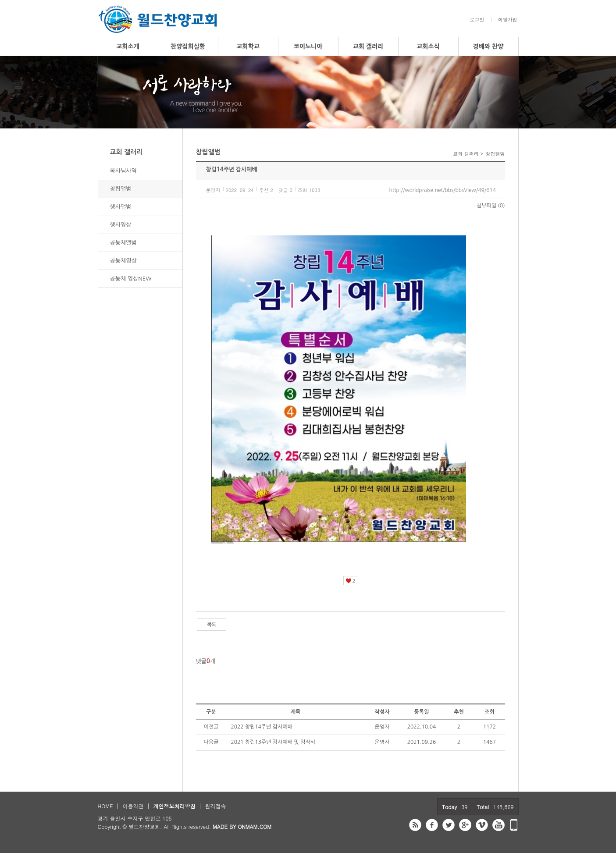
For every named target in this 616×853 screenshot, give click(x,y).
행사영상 (121, 225)
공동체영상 (123, 261)
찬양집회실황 (188, 46)
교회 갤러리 (368, 46)
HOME (105, 806)
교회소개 (128, 46)
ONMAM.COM (255, 826)
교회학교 (248, 46)
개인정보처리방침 (174, 806)
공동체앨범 (123, 243)
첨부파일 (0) (491, 206)
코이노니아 (308, 46)
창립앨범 (121, 189)
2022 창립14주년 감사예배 (262, 727)
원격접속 (215, 806)
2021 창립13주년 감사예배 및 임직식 (273, 742)
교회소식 (428, 46)
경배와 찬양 (488, 46)
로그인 (477, 20)
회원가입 (508, 20)
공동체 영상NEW (131, 279)
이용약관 (133, 806)
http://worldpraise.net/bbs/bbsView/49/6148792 (447, 190)
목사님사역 (123, 171)
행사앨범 (121, 207)
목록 (212, 625)
